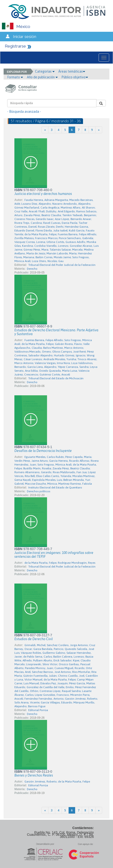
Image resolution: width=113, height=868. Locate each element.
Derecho (32, 269)
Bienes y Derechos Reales (34, 775)
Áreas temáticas (72, 71)
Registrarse (15, 46)
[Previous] (45, 130)
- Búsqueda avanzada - (24, 112)
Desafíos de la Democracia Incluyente (43, 451)
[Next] (99, 130)
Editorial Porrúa (38, 710)
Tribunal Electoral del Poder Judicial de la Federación (62, 265)
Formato (15, 77)
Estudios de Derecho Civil (34, 639)
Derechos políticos (39, 491)
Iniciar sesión (25, 37)
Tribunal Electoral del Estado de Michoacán (56, 378)
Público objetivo (75, 77)
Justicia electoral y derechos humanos (43, 194)
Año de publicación (42, 77)
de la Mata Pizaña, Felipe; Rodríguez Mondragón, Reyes (60, 563)
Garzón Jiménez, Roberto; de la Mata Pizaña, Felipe (57, 782)
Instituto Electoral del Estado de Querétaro (55, 488)
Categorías (45, 71)
